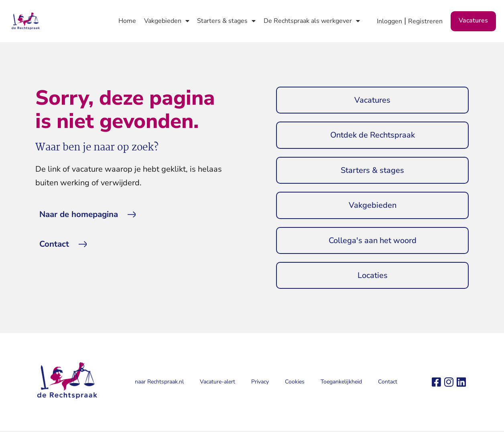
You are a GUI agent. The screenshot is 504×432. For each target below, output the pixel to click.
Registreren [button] (425, 21)
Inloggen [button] (389, 21)
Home (127, 21)
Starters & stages (226, 21)
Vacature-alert (217, 383)
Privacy (260, 383)
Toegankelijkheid (341, 383)
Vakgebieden (167, 21)
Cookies (295, 383)
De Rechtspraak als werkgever (312, 21)
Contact (388, 383)
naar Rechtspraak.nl (159, 383)
